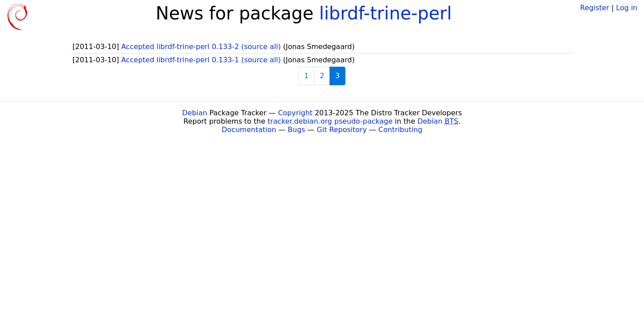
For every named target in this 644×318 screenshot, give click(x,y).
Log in (627, 8)
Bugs (296, 130)
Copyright (295, 113)
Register (595, 8)
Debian (195, 113)
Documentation (249, 130)
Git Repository (342, 130)
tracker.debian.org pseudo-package (330, 121)
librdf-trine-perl (386, 13)
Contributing (401, 130)
